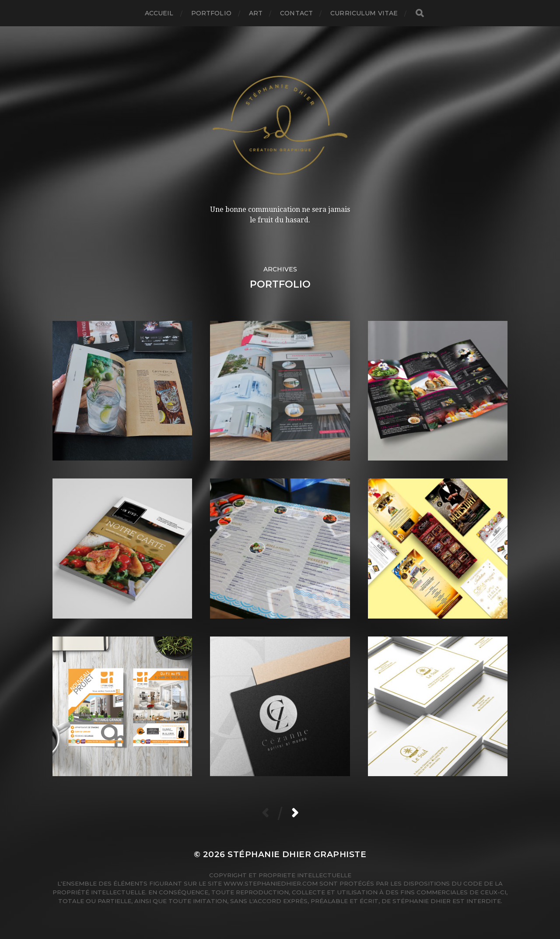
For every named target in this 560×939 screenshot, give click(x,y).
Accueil (159, 13)
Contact (296, 13)
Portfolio (211, 13)
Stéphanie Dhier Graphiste (297, 854)
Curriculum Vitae (364, 13)
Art (256, 13)
